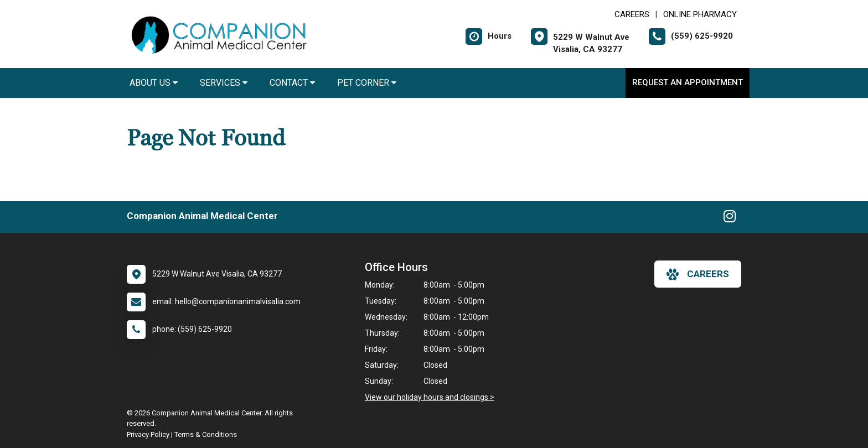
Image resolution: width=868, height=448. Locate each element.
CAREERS (632, 14)
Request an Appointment (688, 82)
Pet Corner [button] (367, 83)
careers (698, 274)
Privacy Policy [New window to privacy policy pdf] (148, 434)
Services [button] (224, 83)
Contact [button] (292, 83)
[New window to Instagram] (730, 218)
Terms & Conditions (206, 434)
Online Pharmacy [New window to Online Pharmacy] (700, 14)
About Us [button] (154, 83)
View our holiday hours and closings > (430, 397)
